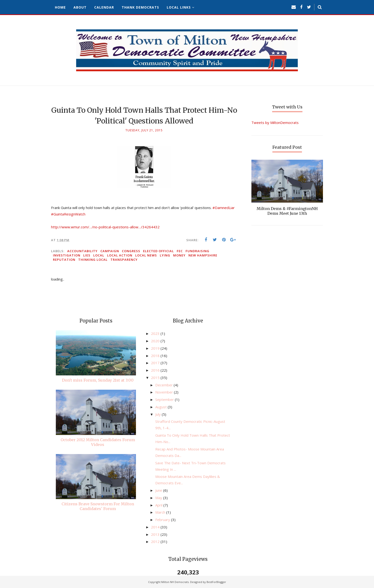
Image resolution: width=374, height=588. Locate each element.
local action (120, 255)
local (99, 255)
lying (165, 255)
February (163, 520)
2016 (156, 370)
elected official (158, 251)
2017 (156, 363)
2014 (156, 527)
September (165, 399)
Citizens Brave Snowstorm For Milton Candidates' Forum (98, 506)
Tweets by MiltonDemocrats (275, 123)
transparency (124, 260)
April (159, 505)
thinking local (93, 260)
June (159, 490)
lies (87, 255)
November (165, 392)
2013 (156, 534)
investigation (67, 255)
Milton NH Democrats (175, 582)
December (164, 385)
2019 (156, 348)
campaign (110, 251)
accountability (82, 251)
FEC (180, 251)
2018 (156, 356)
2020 (156, 341)
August (161, 407)
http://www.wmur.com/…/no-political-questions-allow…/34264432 (105, 227)
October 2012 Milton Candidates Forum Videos (98, 442)
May (159, 498)
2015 (156, 378)
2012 (156, 542)
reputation (64, 260)
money (179, 255)
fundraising (197, 251)
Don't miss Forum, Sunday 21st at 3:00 (98, 380)
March (161, 512)
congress (131, 251)
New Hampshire (203, 255)
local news (146, 255)
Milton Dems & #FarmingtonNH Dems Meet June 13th (287, 211)
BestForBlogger (216, 582)
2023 (156, 333)
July (158, 414)
